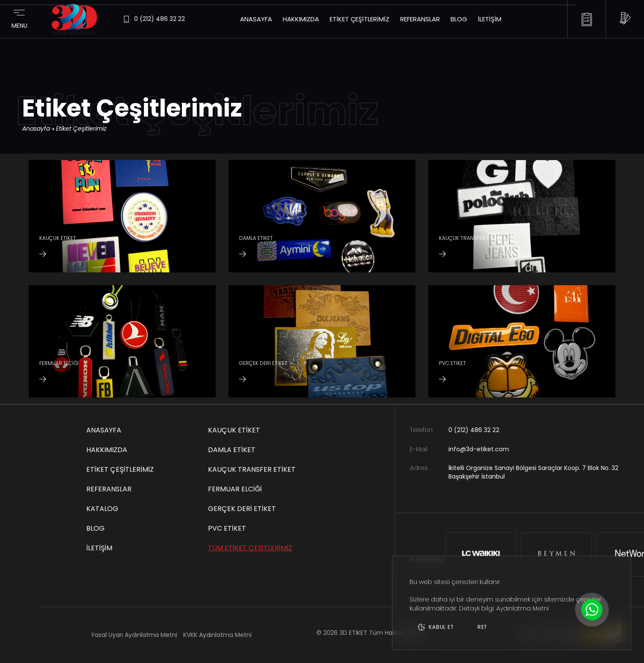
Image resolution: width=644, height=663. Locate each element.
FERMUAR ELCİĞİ (235, 489)
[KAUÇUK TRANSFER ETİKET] (522, 216)
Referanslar (420, 19)
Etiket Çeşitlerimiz (360, 19)
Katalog (102, 509)
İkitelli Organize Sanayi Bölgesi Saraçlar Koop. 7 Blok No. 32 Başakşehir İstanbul (533, 472)
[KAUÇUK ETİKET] (122, 216)
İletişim (490, 19)
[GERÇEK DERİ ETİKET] (322, 341)
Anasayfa (256, 19)
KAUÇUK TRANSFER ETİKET (252, 469)
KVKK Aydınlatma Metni (217, 635)
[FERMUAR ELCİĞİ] (122, 341)
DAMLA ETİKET (232, 450)
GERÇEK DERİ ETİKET (242, 509)
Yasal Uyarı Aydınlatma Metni (134, 635)
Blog (459, 19)
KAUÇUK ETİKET (234, 430)
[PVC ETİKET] (522, 341)
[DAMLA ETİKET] (322, 216)
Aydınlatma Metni (523, 608)
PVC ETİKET (227, 528)
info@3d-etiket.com (479, 449)
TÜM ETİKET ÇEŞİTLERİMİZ (250, 548)
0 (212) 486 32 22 (474, 430)
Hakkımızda (301, 19)
